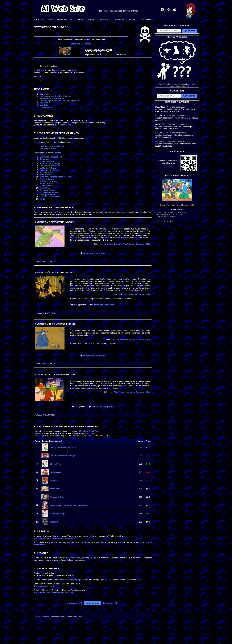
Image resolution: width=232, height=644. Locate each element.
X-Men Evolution (47, 161)
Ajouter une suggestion (93, 253)
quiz (83, 558)
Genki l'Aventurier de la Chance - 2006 (177, 193)
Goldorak (54, 480)
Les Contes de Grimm (137, 294)
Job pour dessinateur (166, 217)
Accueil (40, 19)
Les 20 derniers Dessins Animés (55, 96)
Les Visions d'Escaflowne (51, 157)
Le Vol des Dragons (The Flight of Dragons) (127, 244)
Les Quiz (44, 105)
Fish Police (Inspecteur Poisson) (132, 392)
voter (85, 123)
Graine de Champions (50, 166)
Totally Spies (45, 188)
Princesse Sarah (57, 497)
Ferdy (42, 199)
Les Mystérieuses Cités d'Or (63, 447)
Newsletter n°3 (93, 603)
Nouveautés (45, 94)
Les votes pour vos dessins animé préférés (60, 101)
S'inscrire (189, 96)
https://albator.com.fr (81, 44)
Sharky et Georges (48, 181)
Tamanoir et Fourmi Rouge (52, 146)
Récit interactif (147, 19)
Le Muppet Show (47, 195)
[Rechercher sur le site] (169, 31)
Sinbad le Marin (47, 183)
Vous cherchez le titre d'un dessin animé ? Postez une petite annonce (177, 63)
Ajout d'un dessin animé (177, 107)
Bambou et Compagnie (50, 164)
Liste (50, 19)
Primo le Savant (47, 179)
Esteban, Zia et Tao (89, 431)
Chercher (189, 31)
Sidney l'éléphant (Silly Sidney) (133, 339)
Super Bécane (46, 186)
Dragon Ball (89, 433)
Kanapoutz (45, 159)
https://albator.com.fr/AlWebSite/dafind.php (54, 538)
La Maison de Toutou (49, 170)
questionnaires (73, 558)
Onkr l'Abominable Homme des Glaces (58, 177)
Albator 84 (54, 522)
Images (80, 19)
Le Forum (44, 103)
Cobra (36, 436)
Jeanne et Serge (80, 436)
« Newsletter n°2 (74, 603)
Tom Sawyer (55, 489)
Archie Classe (46, 172)
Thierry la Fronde (48, 190)
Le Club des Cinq (48, 148)
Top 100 (91, 19)
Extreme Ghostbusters (50, 197)
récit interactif (64, 125)
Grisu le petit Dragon (49, 192)
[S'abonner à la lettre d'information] (169, 96)
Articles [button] (132, 19)
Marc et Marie (46, 175)
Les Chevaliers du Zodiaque (63, 456)
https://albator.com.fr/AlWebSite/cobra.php (54, 592)
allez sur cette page (72, 580)
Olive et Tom (39, 433)
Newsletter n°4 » (111, 603)
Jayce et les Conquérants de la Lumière (68, 505)
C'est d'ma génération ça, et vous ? (173, 212)
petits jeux (93, 558)
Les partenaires (47, 107)
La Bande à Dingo (48, 168)
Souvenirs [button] (104, 19)
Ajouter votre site (165, 221)
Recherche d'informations (52, 98)
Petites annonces (65, 19)
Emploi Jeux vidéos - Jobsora (170, 214)
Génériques (119, 19)
